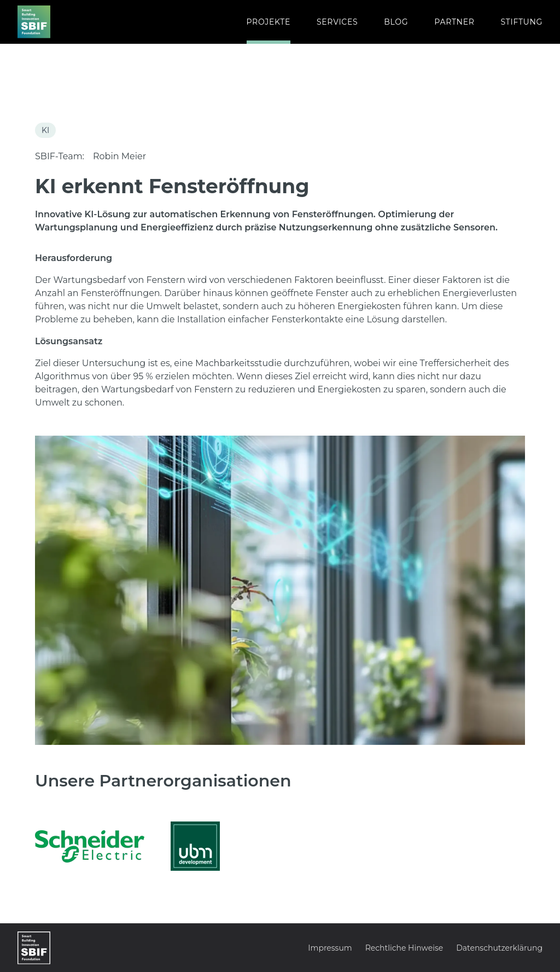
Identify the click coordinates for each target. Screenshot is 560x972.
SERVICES (337, 22)
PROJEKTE (269, 22)
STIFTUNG (522, 22)
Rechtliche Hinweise (404, 948)
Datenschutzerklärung (499, 948)
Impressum (330, 948)
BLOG (396, 22)
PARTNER (454, 22)
